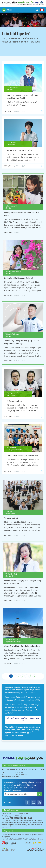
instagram (34, 802)
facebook (28, 802)
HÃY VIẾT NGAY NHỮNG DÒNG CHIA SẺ (23, 720)
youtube (39, 802)
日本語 (42, 10)
